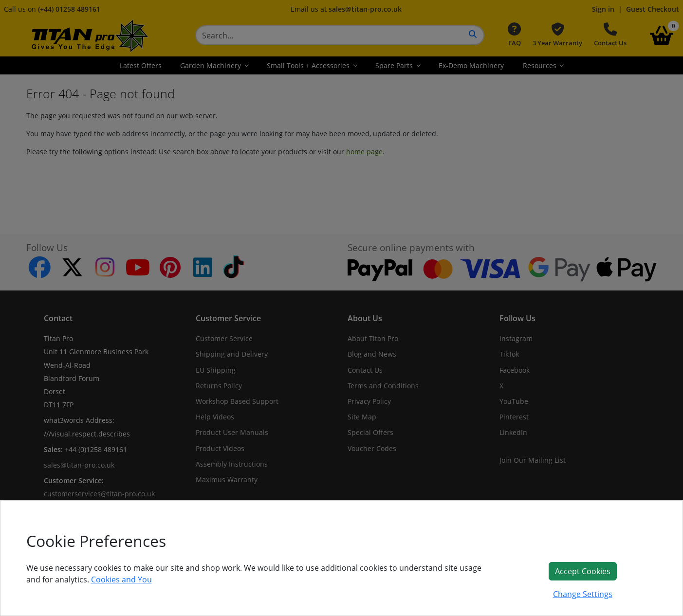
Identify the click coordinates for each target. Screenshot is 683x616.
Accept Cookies (583, 571)
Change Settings (583, 594)
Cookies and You (121, 580)
